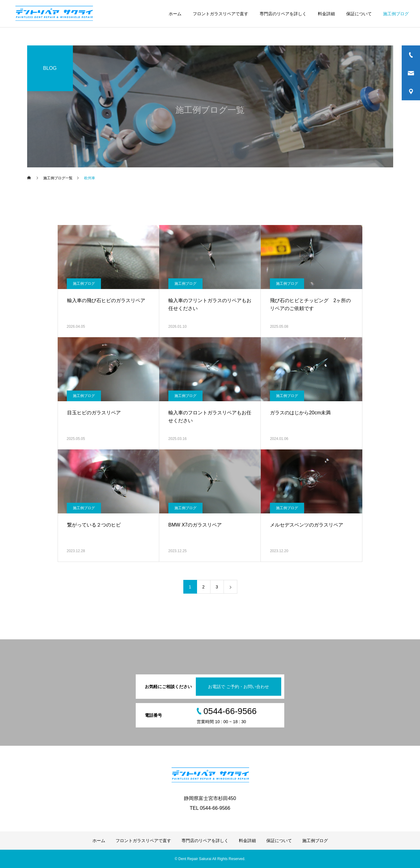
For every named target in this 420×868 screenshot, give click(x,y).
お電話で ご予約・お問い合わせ (239, 687)
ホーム (175, 14)
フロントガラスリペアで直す (221, 14)
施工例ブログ (396, 14)
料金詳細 (326, 14)
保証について (359, 14)
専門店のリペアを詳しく (283, 14)
